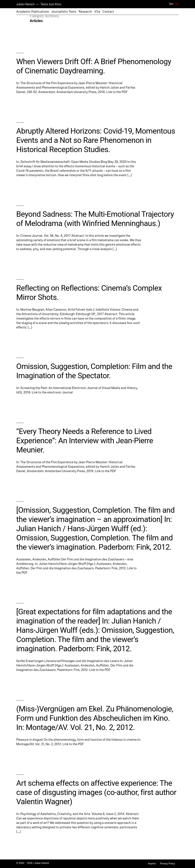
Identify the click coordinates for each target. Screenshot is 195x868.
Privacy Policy (167, 864)
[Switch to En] (176, 4)
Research (85, 12)
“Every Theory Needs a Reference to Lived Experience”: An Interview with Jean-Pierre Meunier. (85, 441)
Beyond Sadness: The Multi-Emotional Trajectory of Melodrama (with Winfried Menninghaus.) (95, 219)
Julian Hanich (25, 4)
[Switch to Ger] (170, 4)
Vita (97, 12)
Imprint (152, 864)
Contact (108, 12)
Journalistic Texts (64, 12)
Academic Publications (33, 12)
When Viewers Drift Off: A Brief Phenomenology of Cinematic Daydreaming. (94, 66)
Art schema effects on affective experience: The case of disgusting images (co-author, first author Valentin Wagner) (96, 792)
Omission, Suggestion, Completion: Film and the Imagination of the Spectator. (94, 371)
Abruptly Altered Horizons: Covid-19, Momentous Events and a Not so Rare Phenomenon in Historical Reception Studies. (96, 140)
